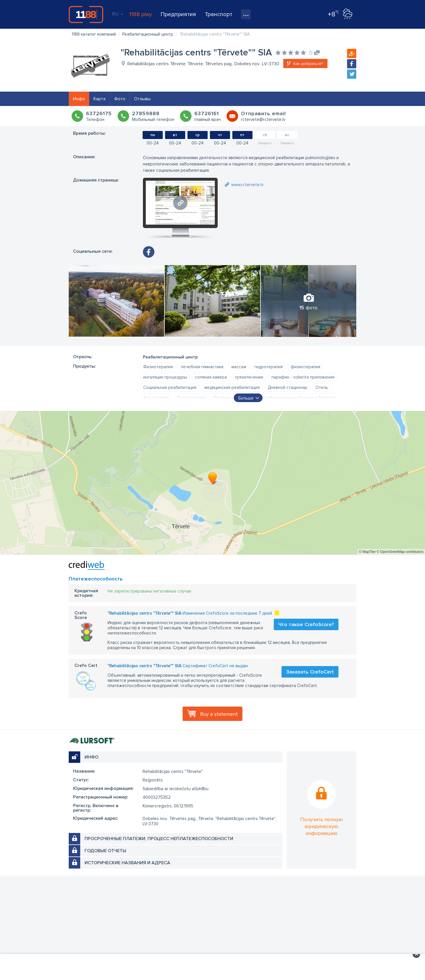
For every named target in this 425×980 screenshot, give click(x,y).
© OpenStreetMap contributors (400, 552)
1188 (86, 14)
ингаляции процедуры (165, 377)
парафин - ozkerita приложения (303, 377)
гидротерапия (269, 367)
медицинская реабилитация (232, 387)
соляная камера (211, 377)
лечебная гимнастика (202, 367)
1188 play (140, 14)
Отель (322, 387)
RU (117, 14)
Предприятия (178, 14)
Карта (99, 99)
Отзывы (142, 99)
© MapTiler (367, 552)
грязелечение (249, 377)
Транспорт (219, 14)
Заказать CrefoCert (310, 672)
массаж (239, 367)
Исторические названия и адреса (127, 863)
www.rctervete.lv (247, 185)
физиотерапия (306, 367)
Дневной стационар (288, 387)
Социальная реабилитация (170, 387)
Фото (120, 99)
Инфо (79, 99)
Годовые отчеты (105, 851)
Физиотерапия (158, 367)
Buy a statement (219, 714)
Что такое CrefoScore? (306, 624)
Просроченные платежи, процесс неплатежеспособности (159, 839)
